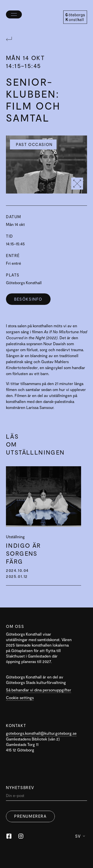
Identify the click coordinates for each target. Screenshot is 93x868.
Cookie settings (20, 698)
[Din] (46, 797)
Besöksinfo (28, 299)
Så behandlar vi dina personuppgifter (39, 690)
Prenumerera (30, 816)
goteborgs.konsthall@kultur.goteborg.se (41, 733)
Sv (80, 836)
